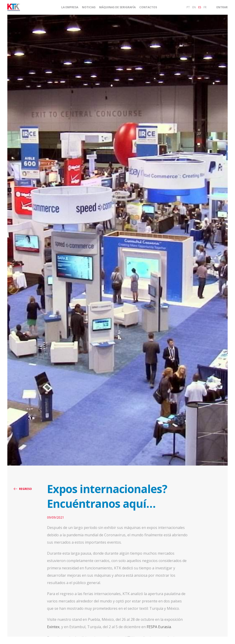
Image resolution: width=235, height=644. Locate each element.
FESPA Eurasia (159, 627)
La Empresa (70, 7)
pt (188, 7)
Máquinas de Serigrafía (117, 7)
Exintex (53, 627)
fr (205, 7)
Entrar (222, 7)
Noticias (89, 7)
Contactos (148, 7)
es (200, 7)
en (194, 7)
